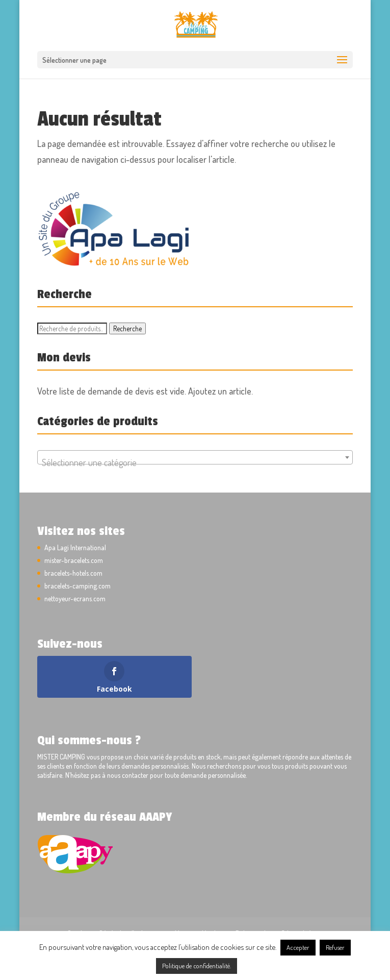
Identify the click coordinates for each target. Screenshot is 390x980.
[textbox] (195, 462)
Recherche (127, 328)
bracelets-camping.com (77, 586)
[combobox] (195, 457)
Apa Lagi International (75, 547)
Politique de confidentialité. (197, 966)
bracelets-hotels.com (73, 573)
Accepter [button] (298, 947)
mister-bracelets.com (74, 560)
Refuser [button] (335, 947)
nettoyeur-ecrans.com (75, 598)
